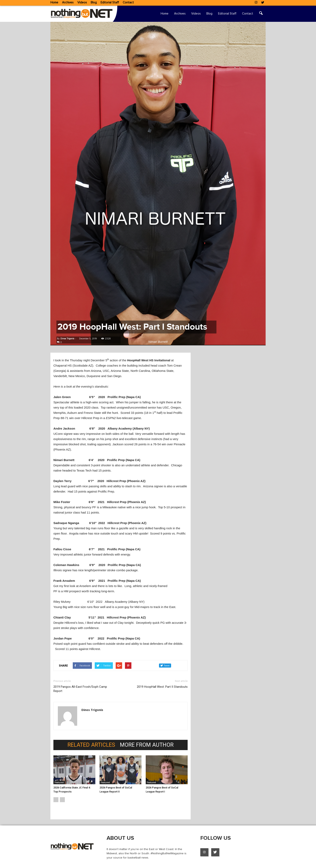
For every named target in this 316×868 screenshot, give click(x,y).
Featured (59, 782)
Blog (94, 3)
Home (54, 3)
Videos (82, 3)
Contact (128, 3)
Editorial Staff (110, 3)
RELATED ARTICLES (91, 745)
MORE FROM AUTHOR (147, 745)
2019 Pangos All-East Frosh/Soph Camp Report (80, 689)
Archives (68, 3)
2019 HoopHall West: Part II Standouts (162, 687)
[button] (261, 14)
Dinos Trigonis (67, 339)
